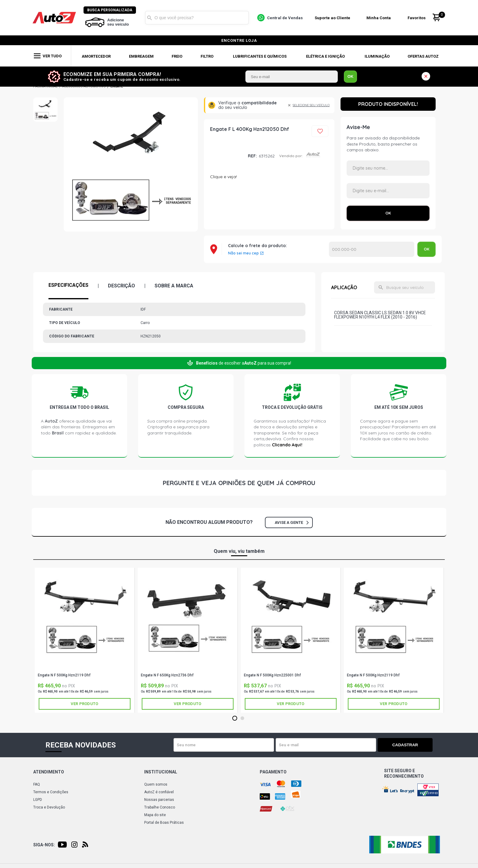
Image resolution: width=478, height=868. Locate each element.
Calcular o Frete (372, 249)
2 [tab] (242, 719)
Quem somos (156, 784)
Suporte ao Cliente (333, 18)
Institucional (161, 772)
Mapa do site (155, 815)
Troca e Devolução (49, 807)
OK (351, 76)
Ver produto (84, 704)
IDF (227, 156)
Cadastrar (411, 745)
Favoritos (417, 18)
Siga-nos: (44, 845)
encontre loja (239, 40)
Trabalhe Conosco (160, 807)
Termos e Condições (51, 792)
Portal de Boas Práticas (164, 823)
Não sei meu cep (243, 253)
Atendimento (49, 772)
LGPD (38, 800)
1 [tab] (235, 719)
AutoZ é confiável (159, 792)
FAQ (37, 784)
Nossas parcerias (159, 800)
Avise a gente (292, 522)
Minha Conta (379, 18)
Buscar (150, 18)
